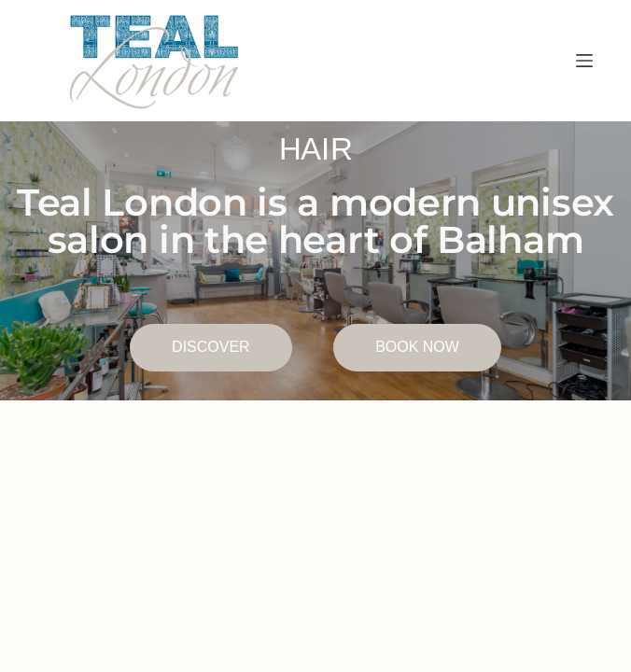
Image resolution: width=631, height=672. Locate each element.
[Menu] (584, 61)
